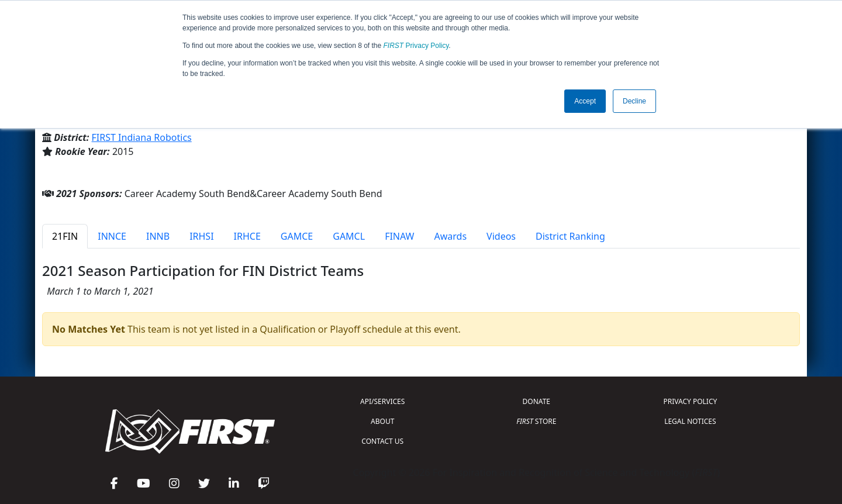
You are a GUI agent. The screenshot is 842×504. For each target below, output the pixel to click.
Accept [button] (585, 101)
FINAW (399, 236)
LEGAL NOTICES (690, 421)
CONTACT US (382, 441)
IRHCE (247, 236)
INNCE (112, 236)
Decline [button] (634, 101)
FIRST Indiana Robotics (142, 137)
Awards (450, 236)
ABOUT (382, 421)
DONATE (536, 401)
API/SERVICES (382, 401)
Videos (501, 236)
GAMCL (349, 236)
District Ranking (570, 236)
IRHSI (201, 236)
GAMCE (297, 236)
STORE (536, 421)
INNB (158, 236)
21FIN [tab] (65, 236)
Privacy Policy (416, 46)
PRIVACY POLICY (690, 401)
